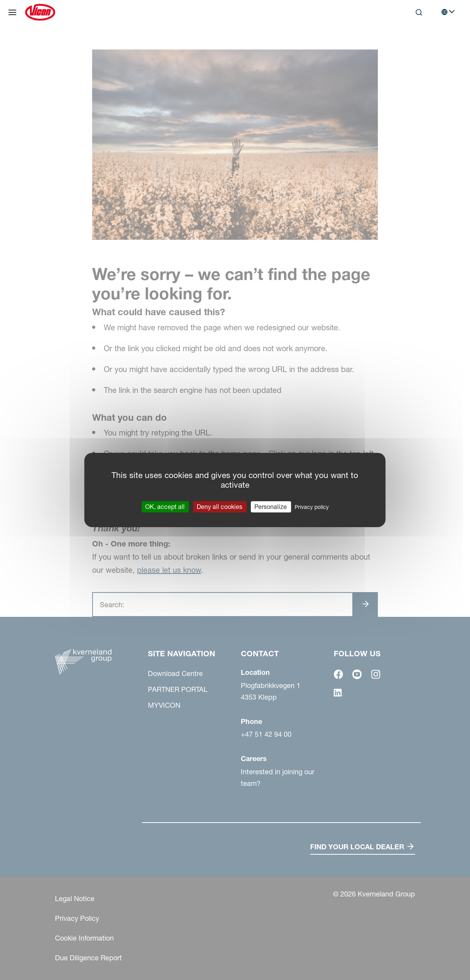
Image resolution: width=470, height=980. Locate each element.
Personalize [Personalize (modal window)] (271, 507)
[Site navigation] (12, 12)
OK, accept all (165, 507)
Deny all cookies (220, 507)
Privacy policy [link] (312, 507)
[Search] (419, 12)
